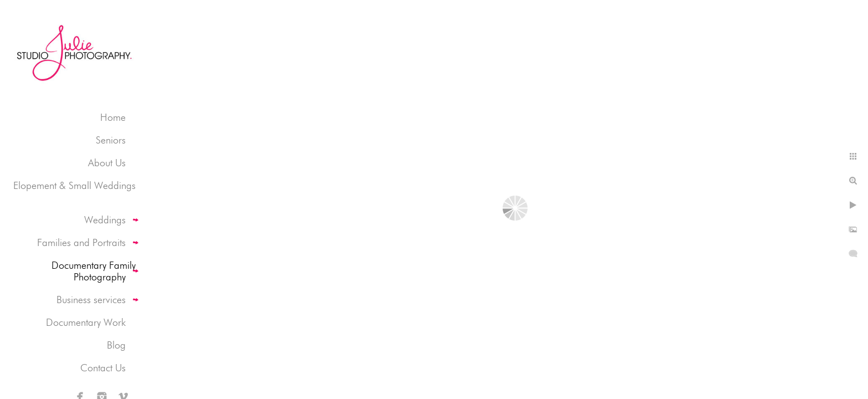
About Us (107, 163)
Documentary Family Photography (94, 271)
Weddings (105, 220)
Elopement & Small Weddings (74, 185)
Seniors (111, 140)
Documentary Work (86, 322)
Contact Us (103, 368)
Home (113, 117)
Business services (91, 300)
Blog (116, 345)
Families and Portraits (81, 242)
